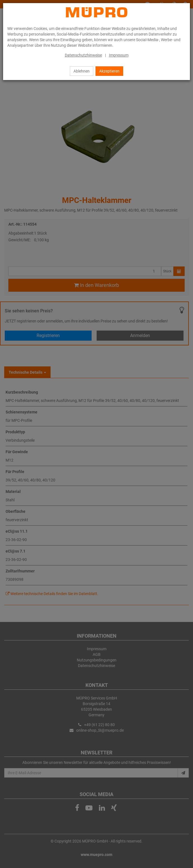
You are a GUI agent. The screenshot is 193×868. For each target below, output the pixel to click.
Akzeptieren (109, 71)
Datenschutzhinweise (83, 55)
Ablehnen (82, 71)
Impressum (119, 55)
